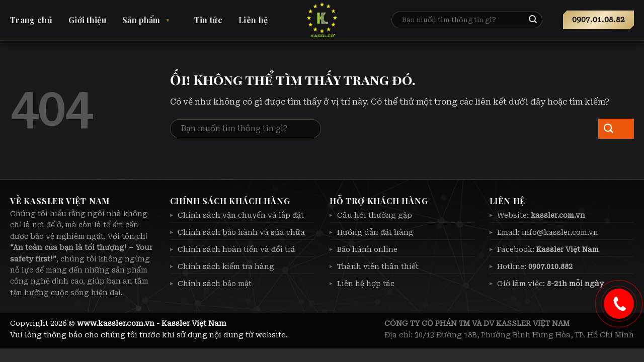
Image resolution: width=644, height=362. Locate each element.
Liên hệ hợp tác (366, 284)
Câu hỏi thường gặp (375, 215)
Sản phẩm (141, 20)
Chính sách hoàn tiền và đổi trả (236, 249)
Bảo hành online (367, 249)
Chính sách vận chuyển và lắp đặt (241, 215)
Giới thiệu (87, 20)
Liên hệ (253, 20)
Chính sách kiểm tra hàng (226, 266)
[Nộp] (541, 20)
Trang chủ (31, 20)
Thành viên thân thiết (378, 266)
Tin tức (208, 20)
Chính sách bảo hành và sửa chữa (241, 232)
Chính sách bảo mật (215, 284)
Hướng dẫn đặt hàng (375, 232)
